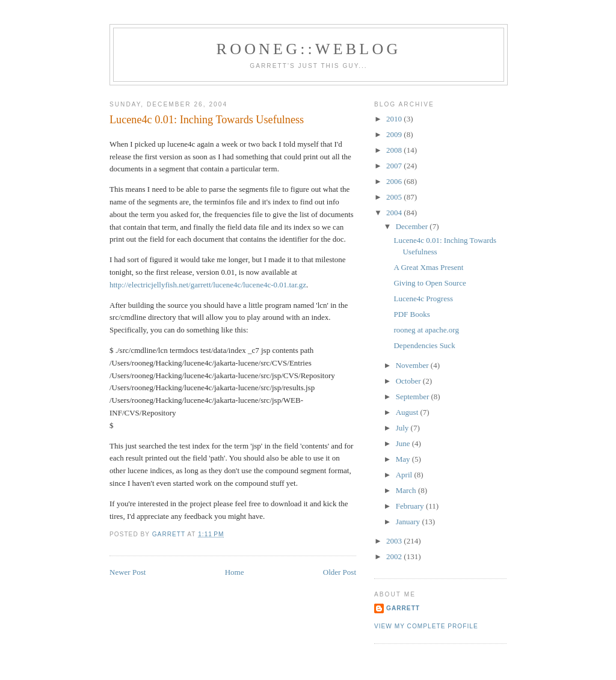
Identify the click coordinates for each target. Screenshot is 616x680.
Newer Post (128, 572)
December (413, 226)
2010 (395, 119)
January (409, 522)
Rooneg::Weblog (309, 49)
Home (235, 572)
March (407, 490)
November (413, 365)
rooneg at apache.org (426, 330)
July (403, 428)
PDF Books (411, 314)
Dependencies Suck (424, 345)
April (405, 475)
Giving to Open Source (430, 283)
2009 (395, 134)
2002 (395, 556)
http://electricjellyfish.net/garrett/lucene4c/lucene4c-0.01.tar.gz (208, 285)
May (404, 459)
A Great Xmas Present (428, 267)
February (411, 506)
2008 (395, 150)
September (414, 397)
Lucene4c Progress (423, 299)
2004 (395, 213)
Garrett (403, 608)
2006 (395, 181)
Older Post (340, 572)
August (408, 412)
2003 (395, 541)
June (404, 443)
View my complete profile (426, 626)
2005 (395, 197)
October (409, 381)
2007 (395, 166)
